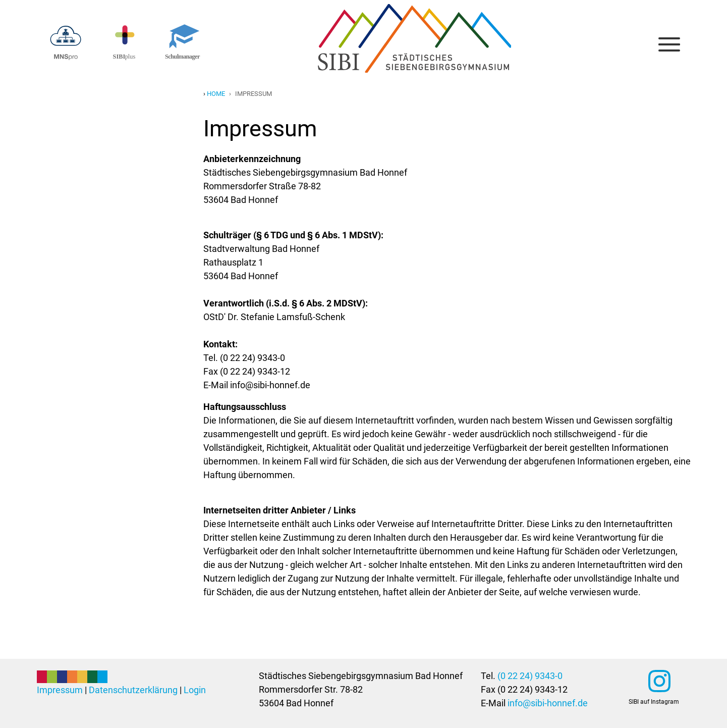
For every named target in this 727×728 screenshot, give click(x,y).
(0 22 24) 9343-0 (530, 676)
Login (195, 690)
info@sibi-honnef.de (548, 703)
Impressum (60, 690)
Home (216, 94)
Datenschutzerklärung (133, 690)
